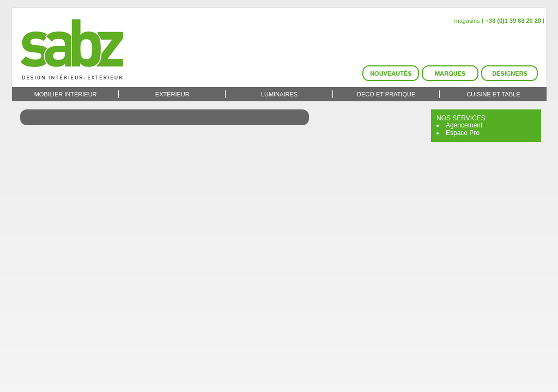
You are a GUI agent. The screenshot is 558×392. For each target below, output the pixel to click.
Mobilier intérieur (66, 94)
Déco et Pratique (386, 94)
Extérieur (172, 94)
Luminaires (279, 94)
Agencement (464, 125)
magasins (467, 21)
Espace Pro (463, 133)
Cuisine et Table (493, 94)
